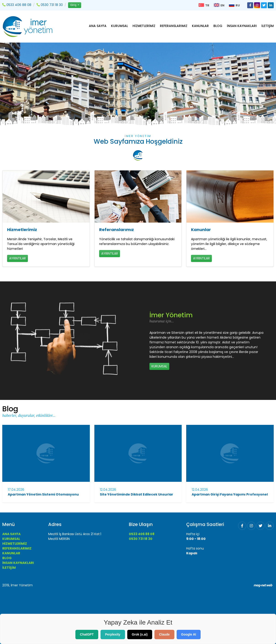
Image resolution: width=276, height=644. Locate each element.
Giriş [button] (74, 5)
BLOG (218, 26)
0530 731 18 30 (141, 539)
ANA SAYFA (98, 26)
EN (219, 5)
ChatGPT (87, 634)
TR (204, 5)
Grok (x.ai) (140, 634)
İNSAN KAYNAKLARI (242, 26)
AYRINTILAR (17, 258)
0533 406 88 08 (142, 534)
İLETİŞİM (268, 26)
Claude (164, 634)
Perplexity (113, 634)
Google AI (189, 634)
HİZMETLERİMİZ (144, 26)
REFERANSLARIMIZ (174, 26)
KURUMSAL (119, 26)
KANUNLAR (200, 26)
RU (234, 5)
